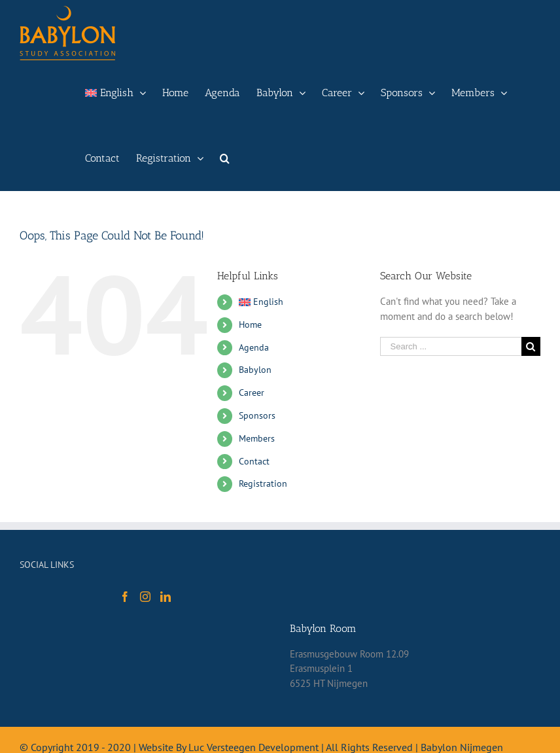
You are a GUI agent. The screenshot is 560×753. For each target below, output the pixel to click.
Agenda (254, 347)
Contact (254, 461)
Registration (263, 483)
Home (250, 324)
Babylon (255, 370)
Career (252, 393)
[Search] (225, 158)
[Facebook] (125, 597)
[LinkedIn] (166, 597)
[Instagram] (145, 597)
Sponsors (257, 415)
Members (257, 438)
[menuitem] (115, 93)
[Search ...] (451, 346)
